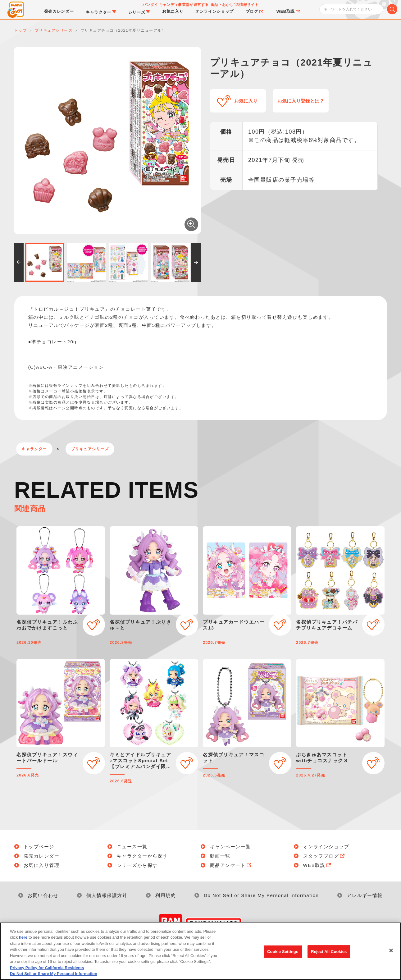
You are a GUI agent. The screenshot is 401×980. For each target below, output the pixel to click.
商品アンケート (231, 865)
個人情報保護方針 (107, 895)
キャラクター (34, 449)
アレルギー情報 (365, 895)
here (23, 940)
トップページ (39, 847)
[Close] (391, 953)
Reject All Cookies (329, 954)
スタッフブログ (325, 856)
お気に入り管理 (42, 865)
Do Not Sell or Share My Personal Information (261, 895)
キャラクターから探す (142, 856)
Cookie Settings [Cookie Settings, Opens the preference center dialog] (283, 954)
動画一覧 (220, 856)
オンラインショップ (326, 847)
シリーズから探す (137, 865)
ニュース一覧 (132, 847)
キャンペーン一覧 (230, 847)
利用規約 (166, 895)
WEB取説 (318, 865)
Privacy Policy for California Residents (47, 970)
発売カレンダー (42, 856)
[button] (19, 262)
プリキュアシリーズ (90, 449)
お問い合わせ (43, 895)
